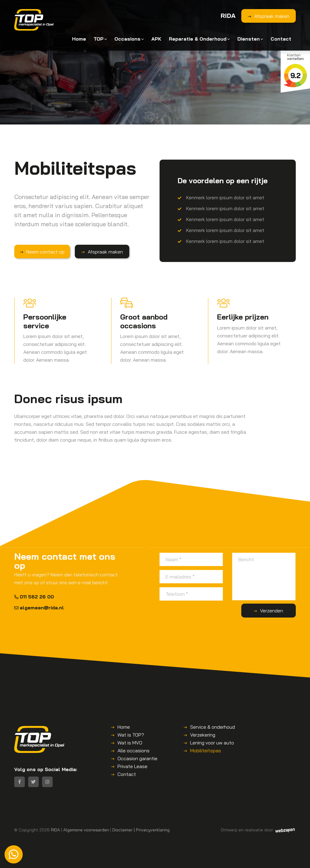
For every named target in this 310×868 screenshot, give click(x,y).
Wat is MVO (130, 743)
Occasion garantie (137, 758)
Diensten (249, 39)
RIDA (55, 830)
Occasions (127, 39)
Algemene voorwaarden (86, 830)
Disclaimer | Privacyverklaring (141, 830)
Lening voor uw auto (212, 743)
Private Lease (132, 766)
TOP (99, 39)
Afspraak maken (272, 16)
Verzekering (203, 735)
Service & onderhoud (213, 727)
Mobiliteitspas (206, 750)
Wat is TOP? (131, 735)
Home (79, 39)
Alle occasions (134, 750)
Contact (281, 39)
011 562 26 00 (34, 597)
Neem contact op (45, 252)
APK (156, 39)
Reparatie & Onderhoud (198, 39)
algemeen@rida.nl (39, 608)
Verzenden (272, 611)
